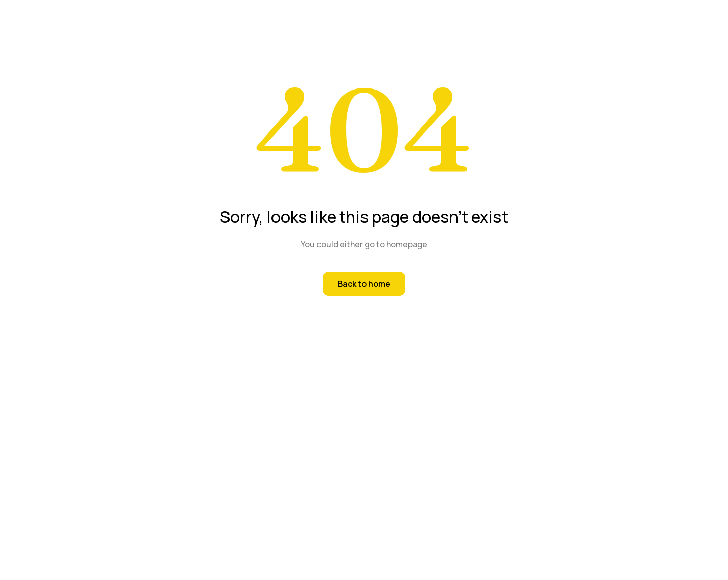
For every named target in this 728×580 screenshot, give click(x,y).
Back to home (364, 284)
